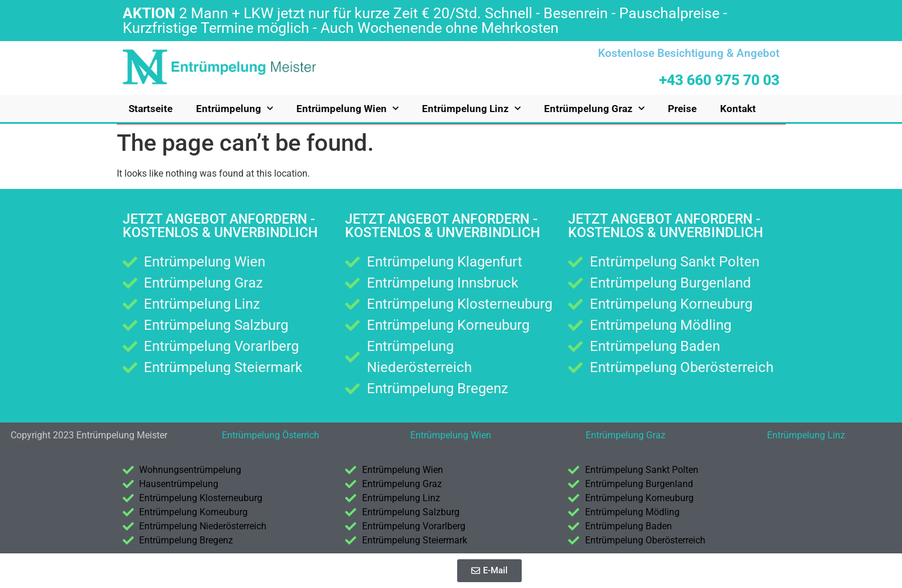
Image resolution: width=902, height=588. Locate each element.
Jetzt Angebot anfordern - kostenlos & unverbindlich (220, 226)
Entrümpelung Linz (471, 109)
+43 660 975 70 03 (719, 80)
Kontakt (738, 109)
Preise (682, 109)
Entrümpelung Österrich (271, 435)
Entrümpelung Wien (347, 109)
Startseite (151, 109)
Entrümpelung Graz (594, 109)
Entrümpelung (234, 109)
